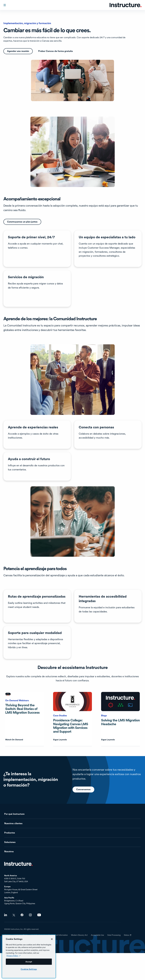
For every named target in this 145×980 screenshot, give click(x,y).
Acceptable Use (97, 935)
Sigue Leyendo (60, 740)
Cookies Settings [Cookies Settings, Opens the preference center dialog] (29, 969)
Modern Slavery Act (79, 935)
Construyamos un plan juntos (22, 222)
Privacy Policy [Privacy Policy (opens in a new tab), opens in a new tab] (12, 956)
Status (128, 936)
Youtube (39, 915)
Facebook (22, 915)
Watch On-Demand (14, 740)
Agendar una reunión (18, 51)
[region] (29, 956)
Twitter (14, 915)
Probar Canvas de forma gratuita (56, 51)
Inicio (18, 864)
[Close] (52, 939)
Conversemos (83, 803)
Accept (29, 962)
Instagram (30, 915)
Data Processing (114, 935)
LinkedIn (6, 915)
